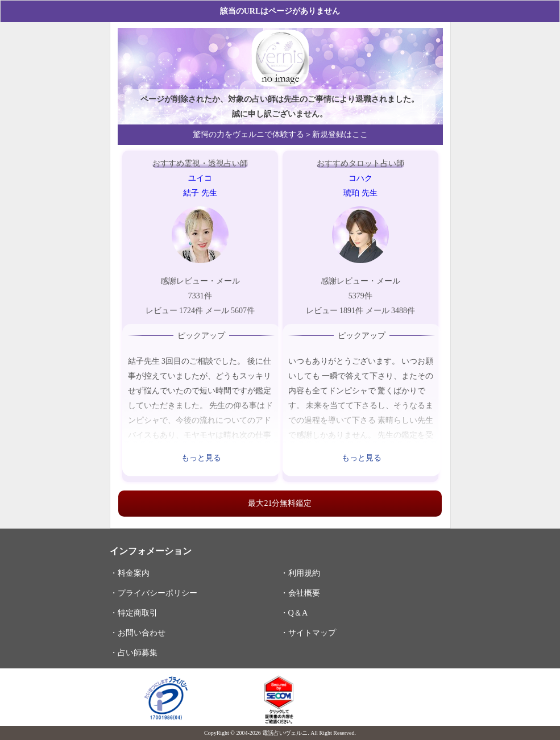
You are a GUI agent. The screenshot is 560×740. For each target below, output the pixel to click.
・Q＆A (294, 613)
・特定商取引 (134, 613)
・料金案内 (130, 573)
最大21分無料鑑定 (280, 503)
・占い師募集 (134, 652)
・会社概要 (300, 593)
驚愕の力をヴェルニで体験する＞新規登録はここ (280, 134)
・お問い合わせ (138, 633)
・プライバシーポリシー (154, 593)
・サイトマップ (308, 633)
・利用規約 (300, 573)
